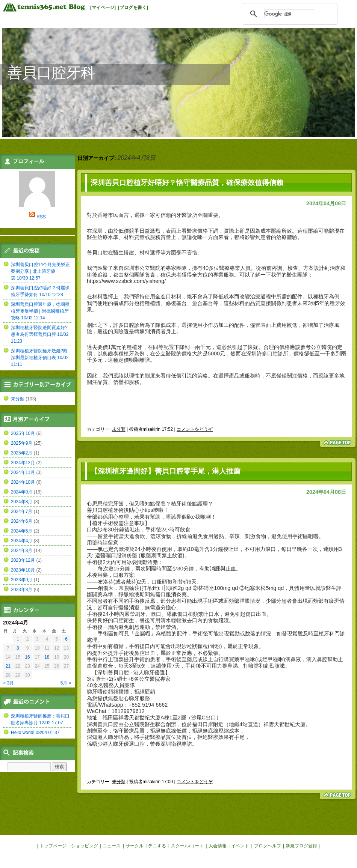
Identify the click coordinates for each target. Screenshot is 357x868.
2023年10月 (23, 570)
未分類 (119, 429)
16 (27, 657)
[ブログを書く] (133, 8)
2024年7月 (22, 511)
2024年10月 (23, 482)
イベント (240, 846)
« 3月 (9, 683)
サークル (135, 846)
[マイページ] (103, 8)
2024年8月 (22, 502)
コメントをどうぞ (195, 429)
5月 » (66, 683)
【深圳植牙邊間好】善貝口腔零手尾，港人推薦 (166, 471)
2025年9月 (22, 443)
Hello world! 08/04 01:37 (35, 733)
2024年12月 (23, 463)
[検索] (289, 14)
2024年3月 (22, 551)
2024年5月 (22, 531)
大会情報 (218, 846)
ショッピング (85, 846)
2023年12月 (23, 560)
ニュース (112, 846)
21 (8, 666)
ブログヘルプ (268, 846)
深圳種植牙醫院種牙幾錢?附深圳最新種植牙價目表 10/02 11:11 (40, 358)
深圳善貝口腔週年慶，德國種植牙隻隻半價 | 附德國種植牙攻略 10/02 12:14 (40, 311)
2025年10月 (23, 433)
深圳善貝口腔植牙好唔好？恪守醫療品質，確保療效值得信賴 (187, 183)
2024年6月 (22, 521)
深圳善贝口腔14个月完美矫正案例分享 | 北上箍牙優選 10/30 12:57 (40, 271)
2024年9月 (22, 492)
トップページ (53, 846)
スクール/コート (187, 846)
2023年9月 (22, 580)
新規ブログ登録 (301, 846)
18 (47, 657)
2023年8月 (22, 590)
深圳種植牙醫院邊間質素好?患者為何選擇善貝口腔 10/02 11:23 (40, 334)
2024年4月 (22, 541)
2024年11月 (23, 472)
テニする (157, 846)
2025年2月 (22, 453)
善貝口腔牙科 (51, 73)
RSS (41, 217)
